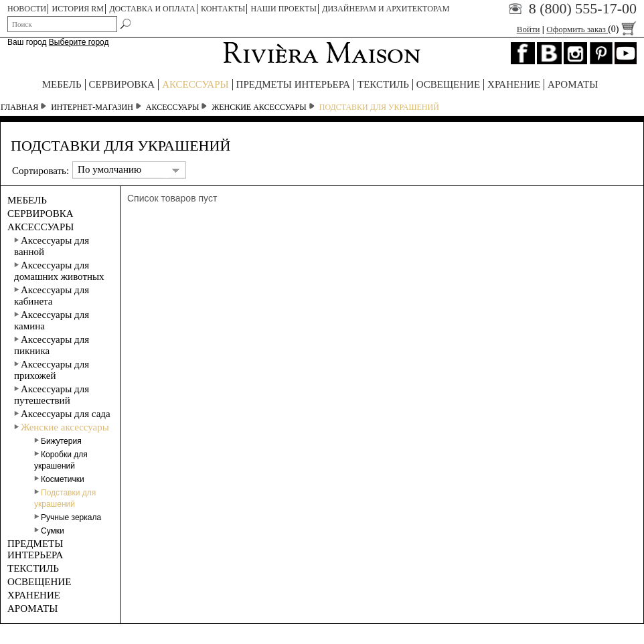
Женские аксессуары (259, 107)
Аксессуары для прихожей (52, 370)
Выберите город (79, 42)
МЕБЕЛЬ (62, 84)
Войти (529, 29)
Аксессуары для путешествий (52, 395)
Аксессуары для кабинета (52, 296)
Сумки (49, 531)
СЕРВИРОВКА (122, 84)
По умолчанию (109, 169)
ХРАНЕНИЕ (514, 84)
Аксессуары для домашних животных (59, 271)
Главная (19, 107)
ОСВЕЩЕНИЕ (448, 84)
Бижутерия (58, 441)
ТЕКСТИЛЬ (383, 84)
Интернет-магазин (92, 107)
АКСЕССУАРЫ (195, 84)
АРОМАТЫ (573, 84)
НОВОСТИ (27, 9)
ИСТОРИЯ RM (78, 9)
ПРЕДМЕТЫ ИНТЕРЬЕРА (293, 84)
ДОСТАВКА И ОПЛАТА (152, 9)
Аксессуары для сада (62, 414)
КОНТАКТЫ (223, 9)
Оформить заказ (591, 29)
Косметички (59, 479)
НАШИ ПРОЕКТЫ (284, 9)
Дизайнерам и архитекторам (386, 9)
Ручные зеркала (68, 517)
